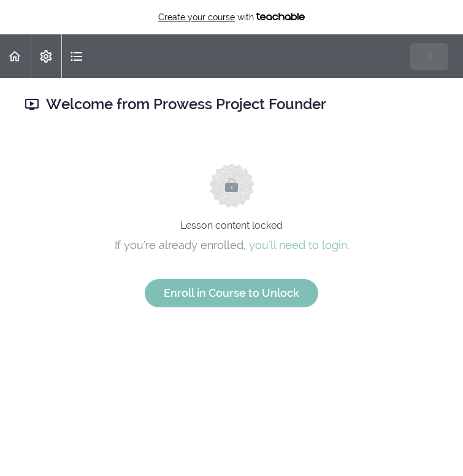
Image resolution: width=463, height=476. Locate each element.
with (232, 17)
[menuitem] (46, 56)
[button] (15, 56)
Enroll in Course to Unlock (232, 293)
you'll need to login (298, 245)
